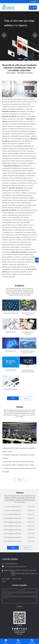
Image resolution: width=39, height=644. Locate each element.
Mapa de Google (17, 579)
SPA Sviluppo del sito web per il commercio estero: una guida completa (13, 518)
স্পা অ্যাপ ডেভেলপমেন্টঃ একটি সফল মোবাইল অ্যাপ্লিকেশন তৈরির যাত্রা (13, 507)
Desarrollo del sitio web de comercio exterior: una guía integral (13, 541)
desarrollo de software (9, 111)
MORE (13, 398)
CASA (4, 581)
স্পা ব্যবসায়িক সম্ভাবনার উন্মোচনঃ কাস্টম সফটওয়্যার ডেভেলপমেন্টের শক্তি (13, 514)
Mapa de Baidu (6, 579)
